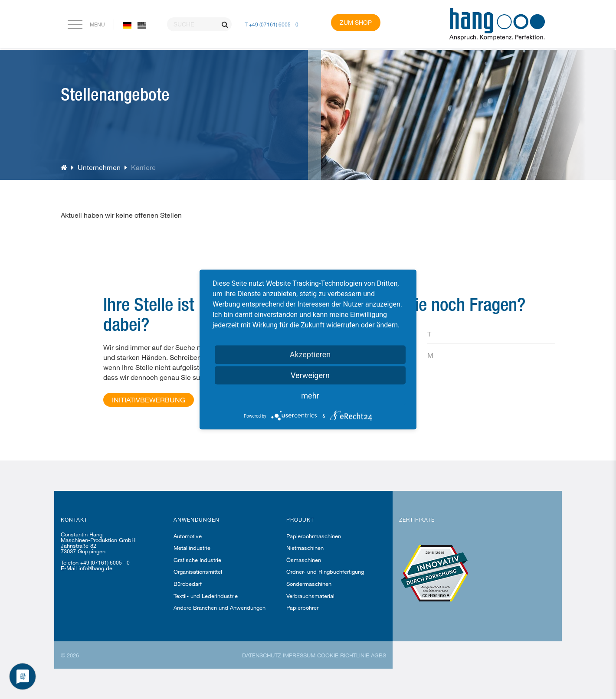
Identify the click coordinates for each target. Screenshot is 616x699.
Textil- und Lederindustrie (206, 596)
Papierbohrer (302, 608)
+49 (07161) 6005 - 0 (105, 562)
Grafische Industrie (197, 560)
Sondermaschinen (309, 584)
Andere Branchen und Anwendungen (220, 608)
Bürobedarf (188, 584)
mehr (310, 396)
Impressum (299, 655)
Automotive (188, 536)
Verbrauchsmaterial (310, 596)
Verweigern (310, 375)
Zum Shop (356, 22)
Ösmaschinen (304, 560)
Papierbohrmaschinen (314, 536)
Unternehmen (99, 167)
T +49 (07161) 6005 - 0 (272, 24)
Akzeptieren (310, 354)
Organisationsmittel (198, 572)
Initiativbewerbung (149, 400)
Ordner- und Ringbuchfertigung (325, 572)
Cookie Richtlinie (343, 655)
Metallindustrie (192, 548)
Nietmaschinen (305, 548)
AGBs (378, 655)
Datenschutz (262, 655)
